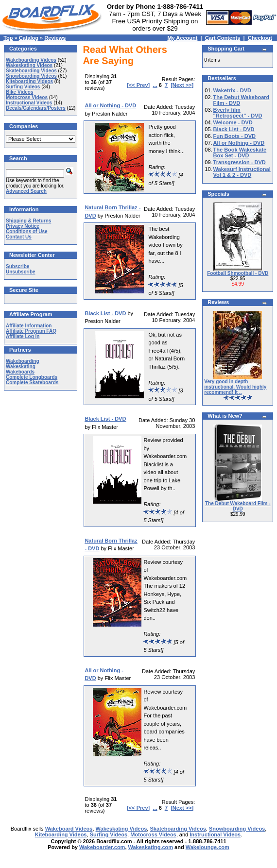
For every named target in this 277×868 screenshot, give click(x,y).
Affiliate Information (29, 326)
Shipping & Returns (28, 221)
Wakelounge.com (208, 847)
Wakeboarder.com (102, 847)
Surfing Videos (23, 87)
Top (8, 38)
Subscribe (17, 266)
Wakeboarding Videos (31, 60)
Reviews (55, 38)
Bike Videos (20, 92)
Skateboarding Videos (31, 71)
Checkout (260, 38)
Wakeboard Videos (69, 829)
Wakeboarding (23, 361)
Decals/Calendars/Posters (36, 108)
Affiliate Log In (23, 336)
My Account (182, 38)
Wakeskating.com (151, 847)
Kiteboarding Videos (29, 81)
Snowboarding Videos (31, 76)
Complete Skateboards (32, 383)
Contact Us (19, 237)
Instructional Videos (29, 103)
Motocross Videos (27, 97)
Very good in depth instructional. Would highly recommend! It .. (235, 387)
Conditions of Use (27, 231)
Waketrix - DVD (232, 90)
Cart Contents (223, 38)
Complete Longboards (32, 377)
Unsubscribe (21, 272)
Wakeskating (21, 366)
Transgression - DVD (240, 162)
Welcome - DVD (233, 122)
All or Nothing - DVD (239, 143)
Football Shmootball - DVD (238, 273)
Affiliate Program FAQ (31, 331)
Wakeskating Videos (29, 65)
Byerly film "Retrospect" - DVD (238, 113)
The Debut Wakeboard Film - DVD (238, 506)
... (155, 85)
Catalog (29, 38)
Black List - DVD (234, 129)
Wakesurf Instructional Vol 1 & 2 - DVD (242, 172)
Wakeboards (20, 372)
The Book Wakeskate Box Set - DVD (240, 153)
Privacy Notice (23, 226)
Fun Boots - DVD (234, 136)
